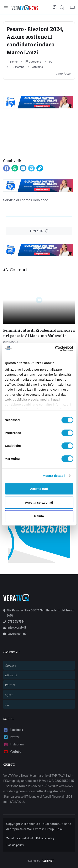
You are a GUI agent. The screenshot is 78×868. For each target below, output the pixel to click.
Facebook (13, 730)
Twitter (11, 737)
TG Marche (18, 67)
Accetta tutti (39, 489)
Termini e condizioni (20, 838)
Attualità (37, 67)
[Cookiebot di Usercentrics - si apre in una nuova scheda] (56, 348)
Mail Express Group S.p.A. (45, 829)
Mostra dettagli (54, 476)
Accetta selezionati (39, 502)
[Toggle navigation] (6, 8)
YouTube (12, 752)
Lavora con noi (15, 634)
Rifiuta (39, 516)
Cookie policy (15, 845)
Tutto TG (39, 231)
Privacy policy (45, 838)
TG (51, 62)
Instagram (14, 744)
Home (12, 62)
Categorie (33, 62)
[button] (65, 8)
